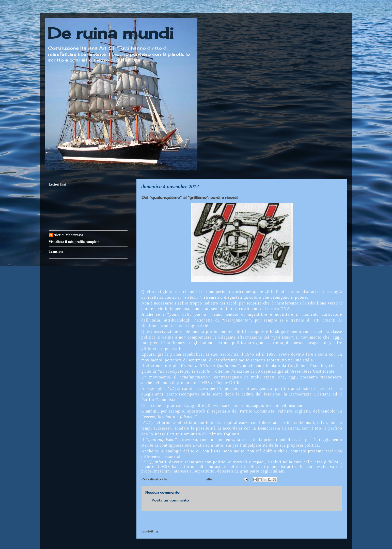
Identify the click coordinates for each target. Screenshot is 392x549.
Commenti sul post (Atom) (184, 531)
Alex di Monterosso (69, 235)
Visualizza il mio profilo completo (74, 242)
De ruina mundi (111, 33)
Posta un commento (170, 500)
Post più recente (162, 521)
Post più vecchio (322, 521)
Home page (242, 521)
